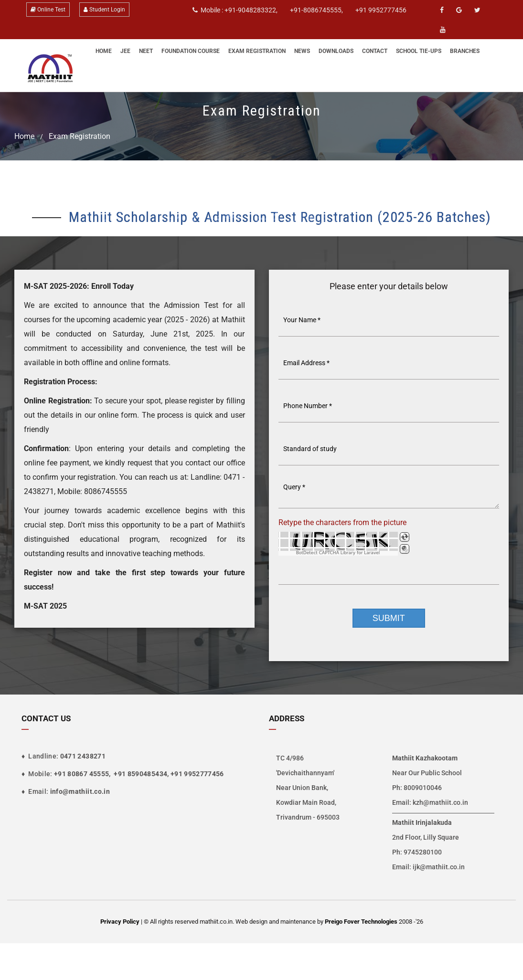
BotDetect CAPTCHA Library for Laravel (338, 553)
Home (104, 51)
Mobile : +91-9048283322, (235, 10)
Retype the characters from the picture (342, 522)
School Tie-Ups (419, 51)
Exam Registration (257, 51)
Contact (375, 51)
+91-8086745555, (316, 10)
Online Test (48, 10)
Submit (389, 618)
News (302, 51)
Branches (465, 51)
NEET (146, 51)
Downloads (336, 51)
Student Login (104, 10)
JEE (125, 51)
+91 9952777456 (381, 10)
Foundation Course (191, 51)
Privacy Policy (120, 922)
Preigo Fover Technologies (362, 922)
